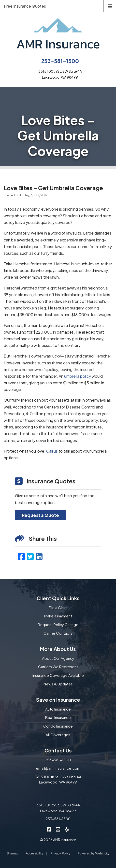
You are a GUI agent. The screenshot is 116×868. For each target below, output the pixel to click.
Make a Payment (58, 616)
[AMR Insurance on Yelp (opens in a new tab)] (67, 829)
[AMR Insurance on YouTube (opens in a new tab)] (58, 829)
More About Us (58, 649)
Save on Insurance (58, 700)
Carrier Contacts (58, 633)
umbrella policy (78, 376)
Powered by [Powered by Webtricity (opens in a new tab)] (94, 853)
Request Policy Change (58, 624)
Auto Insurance (58, 709)
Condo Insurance (58, 726)
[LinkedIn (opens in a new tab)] (39, 556)
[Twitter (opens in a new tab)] (30, 556)
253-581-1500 (60, 61)
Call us (52, 451)
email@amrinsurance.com (58, 768)
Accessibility (35, 853)
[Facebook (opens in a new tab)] (21, 556)
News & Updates (58, 684)
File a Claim (58, 607)
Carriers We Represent (58, 667)
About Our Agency (58, 658)
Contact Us (58, 750)
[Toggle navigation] (110, 6)
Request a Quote (40, 515)
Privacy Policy (60, 853)
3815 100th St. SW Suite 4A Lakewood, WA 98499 (58, 779)
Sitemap (13, 853)
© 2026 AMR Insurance (58, 840)
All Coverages (58, 735)
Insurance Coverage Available (58, 675)
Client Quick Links (58, 598)
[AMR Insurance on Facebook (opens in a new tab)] (49, 829)
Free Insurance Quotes (25, 6)
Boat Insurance (58, 717)
